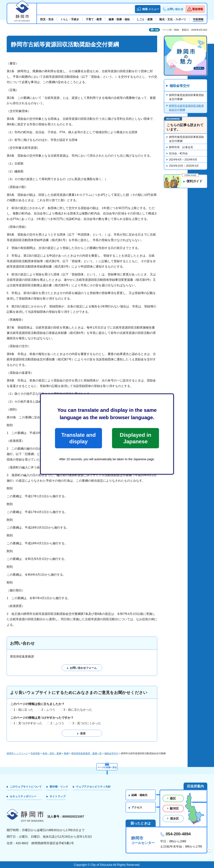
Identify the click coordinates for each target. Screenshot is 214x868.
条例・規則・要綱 (52, 754)
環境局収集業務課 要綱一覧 (86, 754)
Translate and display (78, 438)
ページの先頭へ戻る (107, 767)
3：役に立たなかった (78, 710)
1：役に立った (23, 710)
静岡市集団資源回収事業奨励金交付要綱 (186, 97)
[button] (148, 9)
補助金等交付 (180, 86)
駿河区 (174, 809)
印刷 (156, 30)
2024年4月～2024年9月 (183, 160)
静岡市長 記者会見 (181, 147)
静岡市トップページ (17, 754)
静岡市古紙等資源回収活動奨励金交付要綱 (186, 108)
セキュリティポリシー (23, 796)
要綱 (66, 754)
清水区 (174, 819)
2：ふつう (48, 710)
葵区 (173, 798)
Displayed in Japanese (135, 438)
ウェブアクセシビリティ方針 (93, 787)
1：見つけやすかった (28, 723)
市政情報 (35, 754)
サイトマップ (58, 796)
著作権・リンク (59, 787)
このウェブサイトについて (26, 787)
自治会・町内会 (178, 154)
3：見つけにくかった (87, 723)
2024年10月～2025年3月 (184, 166)
